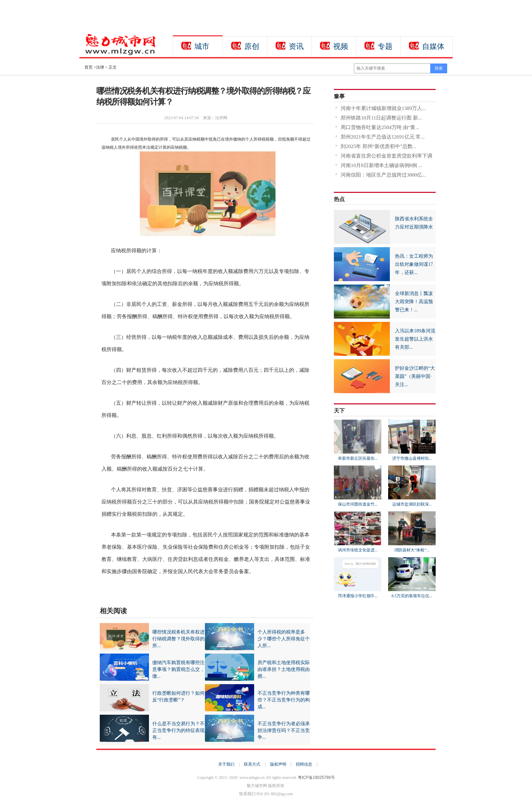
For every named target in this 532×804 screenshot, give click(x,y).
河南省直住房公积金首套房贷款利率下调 (386, 156)
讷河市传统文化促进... (358, 550)
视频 (341, 46)
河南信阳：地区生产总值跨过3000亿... (383, 175)
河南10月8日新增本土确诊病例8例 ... (381, 165)
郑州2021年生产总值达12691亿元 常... (383, 137)
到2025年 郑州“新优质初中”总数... (378, 146)
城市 (202, 46)
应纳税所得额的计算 (161, 589)
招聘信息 (304, 764)
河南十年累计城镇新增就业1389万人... (383, 108)
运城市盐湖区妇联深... (412, 504)
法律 (100, 67)
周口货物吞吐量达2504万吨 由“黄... (380, 127)
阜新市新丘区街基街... (358, 458)
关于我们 (226, 764)
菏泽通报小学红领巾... (358, 596)
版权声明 (278, 764)
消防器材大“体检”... (412, 550)
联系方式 (252, 764)
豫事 (339, 96)
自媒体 (433, 46)
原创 (252, 46)
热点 (339, 199)
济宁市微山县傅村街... (412, 458)
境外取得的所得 (128, 589)
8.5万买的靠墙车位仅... (412, 596)
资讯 (296, 46)
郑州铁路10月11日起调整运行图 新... (381, 118)
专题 (385, 46)
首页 (89, 67)
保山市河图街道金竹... (358, 504)
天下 (339, 411)
